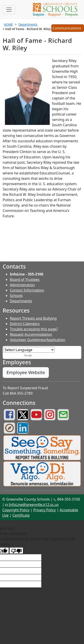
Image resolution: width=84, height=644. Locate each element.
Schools (16, 296)
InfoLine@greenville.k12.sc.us (34, 505)
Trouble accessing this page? (34, 329)
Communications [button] (68, 29)
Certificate (21, 515)
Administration (22, 285)
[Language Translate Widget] (29, 350)
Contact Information (27, 290)
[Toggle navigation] (9, 10)
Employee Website (26, 372)
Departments (28, 24)
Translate (36, 355)
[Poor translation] (16, 551)
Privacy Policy (44, 510)
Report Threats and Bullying (33, 318)
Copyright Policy (16, 510)
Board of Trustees (25, 280)
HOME (8, 24)
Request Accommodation (31, 334)
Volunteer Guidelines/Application (38, 340)
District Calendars (25, 324)
